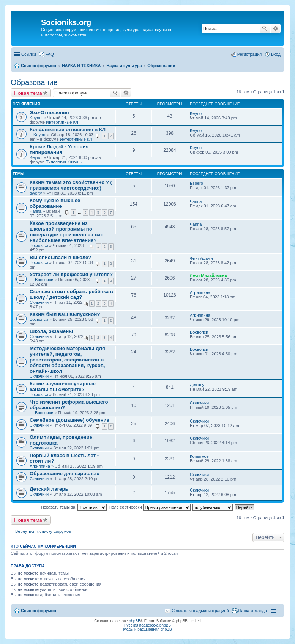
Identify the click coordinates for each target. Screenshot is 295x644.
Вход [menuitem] (276, 54)
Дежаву (197, 385)
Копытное (199, 456)
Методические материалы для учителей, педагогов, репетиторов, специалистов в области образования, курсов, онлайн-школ (67, 360)
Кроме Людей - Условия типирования (59, 149)
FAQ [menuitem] (50, 54)
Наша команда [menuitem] (253, 611)
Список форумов (39, 611)
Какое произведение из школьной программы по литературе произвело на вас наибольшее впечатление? (66, 232)
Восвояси (39, 245)
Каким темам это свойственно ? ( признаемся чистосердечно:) (71, 185)
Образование (34, 82)
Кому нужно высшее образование (55, 203)
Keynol (36, 118)
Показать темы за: (74, 507)
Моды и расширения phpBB (147, 629)
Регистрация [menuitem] (249, 54)
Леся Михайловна (208, 275)
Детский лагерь (49, 489)
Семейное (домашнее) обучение (69, 420)
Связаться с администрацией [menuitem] (200, 611)
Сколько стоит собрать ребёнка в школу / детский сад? (71, 294)
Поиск (265, 28)
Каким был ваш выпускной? (65, 314)
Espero (196, 183)
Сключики (39, 302)
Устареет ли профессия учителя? (71, 274)
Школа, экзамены (51, 331)
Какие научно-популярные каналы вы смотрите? (63, 386)
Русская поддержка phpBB (147, 625)
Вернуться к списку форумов (43, 531)
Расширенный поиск (275, 28)
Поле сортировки (149, 507)
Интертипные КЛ (62, 122)
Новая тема (28, 93)
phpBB (135, 621)
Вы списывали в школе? (60, 257)
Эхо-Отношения (49, 112)
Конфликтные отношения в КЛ (68, 130)
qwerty (36, 193)
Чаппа (35, 211)
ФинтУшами (201, 258)
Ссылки (29, 54)
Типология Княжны (64, 162)
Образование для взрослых (65, 474)
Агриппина (200, 292)
